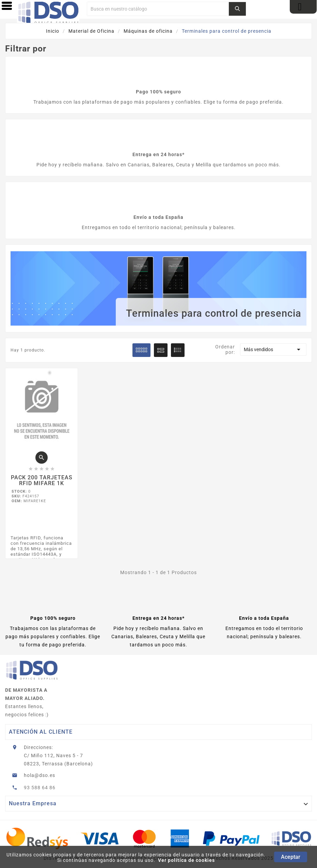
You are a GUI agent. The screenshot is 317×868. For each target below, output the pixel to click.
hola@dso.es (39, 775)
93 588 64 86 (40, 788)
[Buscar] (158, 9)
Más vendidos (273, 349)
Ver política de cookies (186, 860)
